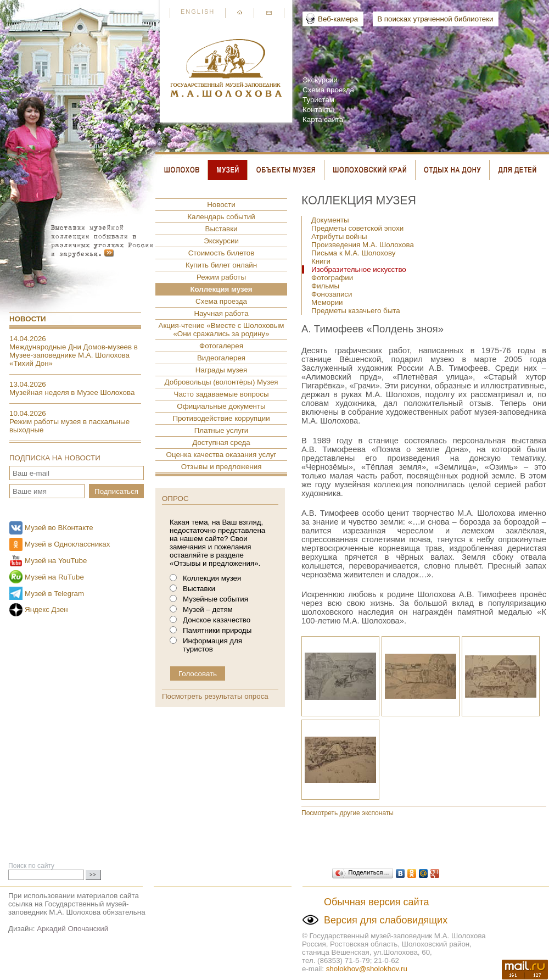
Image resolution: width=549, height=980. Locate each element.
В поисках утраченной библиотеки (435, 19)
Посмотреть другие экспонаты (348, 813)
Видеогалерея (221, 358)
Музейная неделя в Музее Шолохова (72, 392)
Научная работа (221, 313)
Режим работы (221, 277)
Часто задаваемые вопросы (222, 394)
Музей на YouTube (56, 561)
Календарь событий (221, 217)
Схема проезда (328, 90)
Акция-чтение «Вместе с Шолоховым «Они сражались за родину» (222, 330)
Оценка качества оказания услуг (222, 455)
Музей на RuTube (54, 577)
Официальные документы (221, 406)
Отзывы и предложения (222, 467)
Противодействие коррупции (221, 418)
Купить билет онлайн (221, 265)
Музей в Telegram (54, 594)
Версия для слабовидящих (386, 920)
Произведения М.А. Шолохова (363, 245)
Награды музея (221, 370)
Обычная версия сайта (377, 902)
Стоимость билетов (222, 253)
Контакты (318, 110)
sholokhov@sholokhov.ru (367, 969)
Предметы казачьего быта (356, 311)
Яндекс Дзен (46, 609)
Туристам (318, 100)
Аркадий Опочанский (72, 929)
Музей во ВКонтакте (59, 528)
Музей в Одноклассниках (67, 544)
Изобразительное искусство (359, 269)
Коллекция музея (221, 289)
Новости (28, 319)
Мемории (327, 302)
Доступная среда (221, 442)
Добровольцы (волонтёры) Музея (221, 382)
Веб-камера (338, 19)
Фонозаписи (332, 294)
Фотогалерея (221, 346)
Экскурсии (320, 80)
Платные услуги (222, 430)
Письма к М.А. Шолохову (353, 253)
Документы (330, 220)
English (198, 12)
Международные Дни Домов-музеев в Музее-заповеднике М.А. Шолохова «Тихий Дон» (74, 355)
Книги (321, 261)
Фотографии (332, 278)
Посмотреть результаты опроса (215, 696)
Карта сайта (323, 119)
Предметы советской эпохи (357, 228)
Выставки (222, 229)
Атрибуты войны (339, 236)
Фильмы (325, 286)
